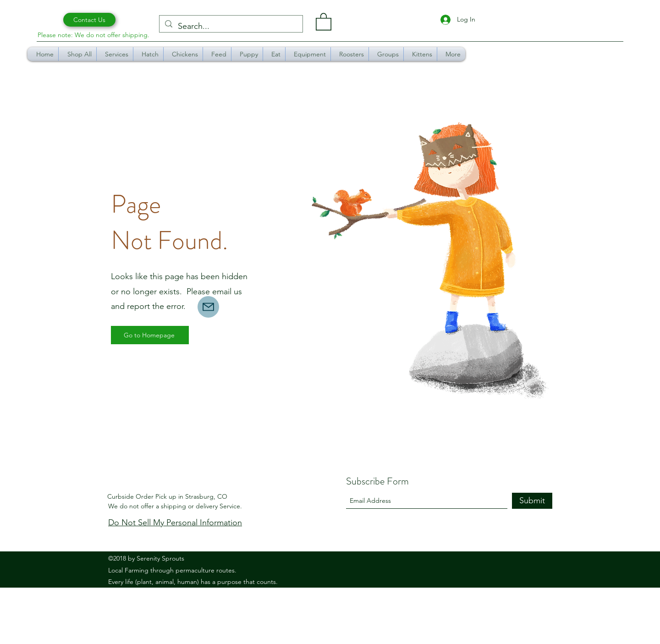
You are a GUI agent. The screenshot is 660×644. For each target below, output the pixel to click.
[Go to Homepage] (150, 335)
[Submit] (532, 501)
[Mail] (208, 307)
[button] (324, 21)
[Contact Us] (89, 20)
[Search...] (231, 27)
